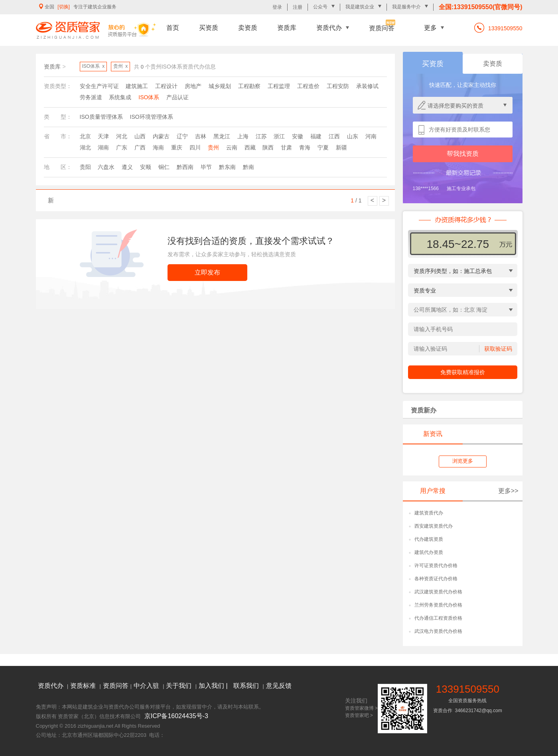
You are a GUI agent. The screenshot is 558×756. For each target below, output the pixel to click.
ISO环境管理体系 (152, 117)
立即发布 (207, 272)
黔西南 (185, 167)
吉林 (201, 136)
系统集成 (120, 97)
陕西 (268, 147)
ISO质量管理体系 (101, 117)
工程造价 (308, 86)
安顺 (146, 167)
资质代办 (329, 28)
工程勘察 (249, 86)
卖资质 (248, 28)
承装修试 (367, 86)
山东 (353, 136)
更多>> (508, 491)
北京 (85, 136)
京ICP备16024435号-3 (176, 716)
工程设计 (166, 86)
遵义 (127, 167)
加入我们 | (214, 686)
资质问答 (382, 28)
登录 (277, 7)
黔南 (248, 167)
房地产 (193, 86)
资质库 (287, 28)
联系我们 (247, 686)
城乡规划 (220, 86)
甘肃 (286, 147)
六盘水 (106, 167)
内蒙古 (161, 136)
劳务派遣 (91, 97)
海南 (158, 147)
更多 (430, 28)
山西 (140, 136)
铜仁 (164, 167)
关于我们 (179, 686)
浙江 (279, 136)
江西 (334, 136)
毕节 (206, 167)
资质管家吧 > (359, 715)
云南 (232, 147)
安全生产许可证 (99, 86)
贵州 (213, 147)
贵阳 (85, 167)
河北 (122, 136)
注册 (298, 7)
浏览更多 (463, 461)
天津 (103, 136)
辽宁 (182, 136)
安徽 (298, 136)
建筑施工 (137, 86)
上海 (243, 136)
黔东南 (227, 167)
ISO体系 (149, 97)
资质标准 (84, 686)
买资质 (209, 28)
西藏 (250, 147)
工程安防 (338, 86)
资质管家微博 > (361, 708)
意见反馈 (279, 686)
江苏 (261, 136)
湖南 (103, 147)
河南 (371, 136)
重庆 (177, 147)
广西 (140, 147)
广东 (122, 147)
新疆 (341, 147)
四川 (195, 147)
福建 (316, 136)
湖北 (85, 147)
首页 (173, 28)
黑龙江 (222, 136)
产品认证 (177, 97)
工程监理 (279, 86)
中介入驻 (147, 686)
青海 (305, 147)
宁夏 (323, 147)
